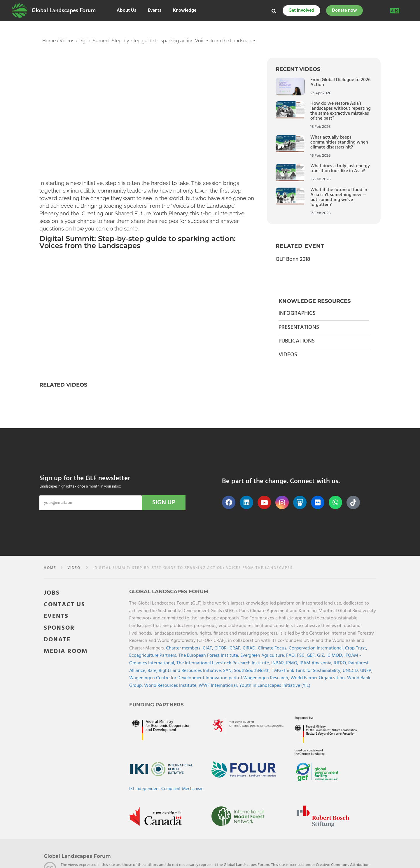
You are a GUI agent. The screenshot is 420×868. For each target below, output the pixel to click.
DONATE (57, 640)
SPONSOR (59, 628)
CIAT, (209, 648)
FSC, (302, 656)
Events (155, 11)
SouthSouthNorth (252, 671)
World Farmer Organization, (319, 678)
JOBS (52, 593)
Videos (67, 41)
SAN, (229, 671)
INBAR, (279, 663)
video (74, 568)
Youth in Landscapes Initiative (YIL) (275, 686)
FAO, (292, 656)
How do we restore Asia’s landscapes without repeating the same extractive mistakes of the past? (341, 111)
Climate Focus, (273, 648)
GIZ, (322, 656)
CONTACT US (64, 605)
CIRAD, (250, 648)
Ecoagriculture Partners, (154, 656)
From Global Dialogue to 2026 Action (340, 82)
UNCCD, (351, 671)
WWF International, (219, 686)
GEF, (312, 656)
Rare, (153, 671)
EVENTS (56, 616)
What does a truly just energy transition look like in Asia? (340, 168)
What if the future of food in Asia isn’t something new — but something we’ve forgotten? (339, 197)
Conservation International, (317, 648)
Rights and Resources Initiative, (191, 671)
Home (49, 41)
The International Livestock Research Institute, (224, 663)
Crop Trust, (356, 648)
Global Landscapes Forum (64, 11)
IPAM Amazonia (315, 663)
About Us (126, 11)
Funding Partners (156, 705)
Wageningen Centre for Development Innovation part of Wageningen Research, (210, 678)
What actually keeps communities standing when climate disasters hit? (339, 142)
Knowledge (185, 11)
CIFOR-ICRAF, (229, 648)
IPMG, (293, 663)
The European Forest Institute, (209, 656)
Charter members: (184, 648)
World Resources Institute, (171, 686)
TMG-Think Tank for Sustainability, (307, 671)
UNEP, (366, 671)
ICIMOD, (335, 656)
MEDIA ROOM (66, 651)
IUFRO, (341, 663)
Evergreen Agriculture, (263, 656)
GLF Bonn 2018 (293, 259)
